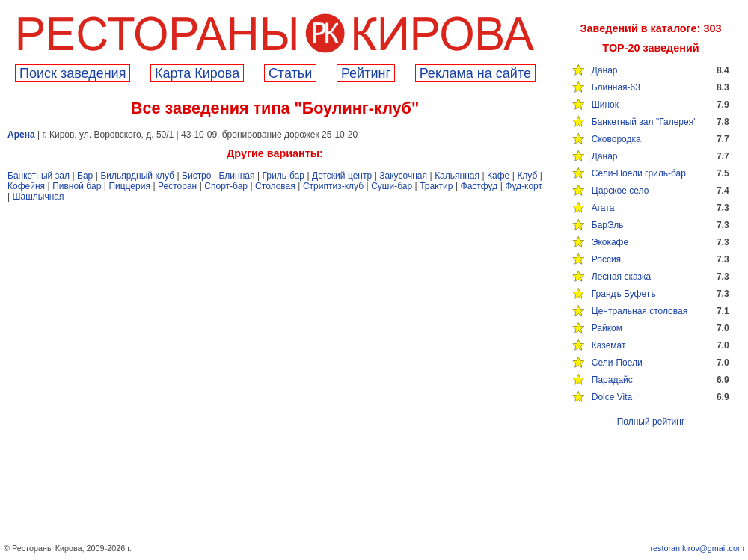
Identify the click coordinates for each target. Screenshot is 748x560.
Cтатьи (290, 73)
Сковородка (616, 139)
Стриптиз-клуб (333, 186)
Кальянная (457, 176)
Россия (606, 259)
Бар (85, 176)
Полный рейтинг (651, 422)
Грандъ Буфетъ (624, 294)
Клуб (527, 176)
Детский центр (342, 176)
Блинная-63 (616, 87)
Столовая (275, 186)
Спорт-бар (226, 186)
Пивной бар (77, 186)
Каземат (609, 345)
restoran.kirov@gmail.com (697, 548)
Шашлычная (38, 197)
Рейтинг (366, 73)
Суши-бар (392, 186)
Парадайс (612, 380)
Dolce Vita (612, 397)
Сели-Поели (617, 363)
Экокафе (610, 242)
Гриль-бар (283, 176)
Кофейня (26, 186)
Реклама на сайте (475, 73)
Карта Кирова (197, 73)
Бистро (196, 176)
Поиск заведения (73, 73)
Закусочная (403, 176)
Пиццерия (129, 186)
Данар (605, 70)
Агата (603, 208)
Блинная (237, 176)
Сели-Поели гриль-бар (639, 173)
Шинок (605, 105)
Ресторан (177, 186)
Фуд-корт (524, 186)
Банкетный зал (39, 176)
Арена (21, 135)
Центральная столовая (640, 311)
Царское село (620, 191)
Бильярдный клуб (137, 176)
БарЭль (608, 225)
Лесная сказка (621, 277)
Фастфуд (479, 186)
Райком (607, 328)
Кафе (498, 176)
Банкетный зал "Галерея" (644, 122)
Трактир (436, 186)
